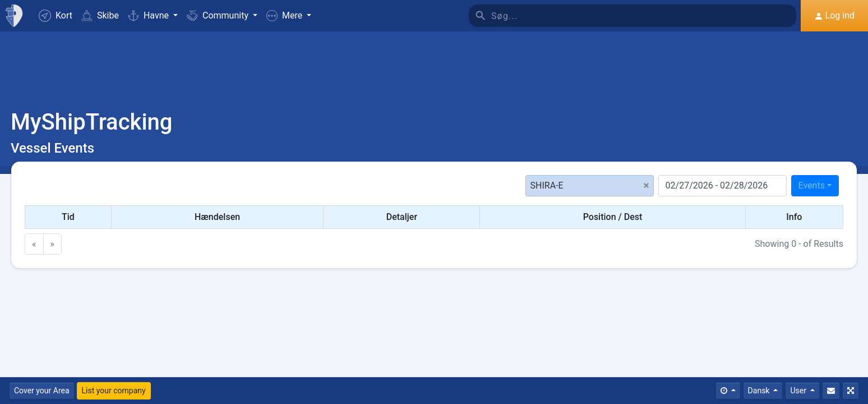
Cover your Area (42, 391)
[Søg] (644, 16)
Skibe (100, 15)
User (799, 391)
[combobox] (815, 186)
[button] (289, 16)
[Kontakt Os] (831, 391)
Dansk (760, 391)
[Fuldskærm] (851, 391)
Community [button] (219, 15)
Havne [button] (149, 15)
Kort (56, 16)
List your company (114, 391)
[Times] (728, 391)
